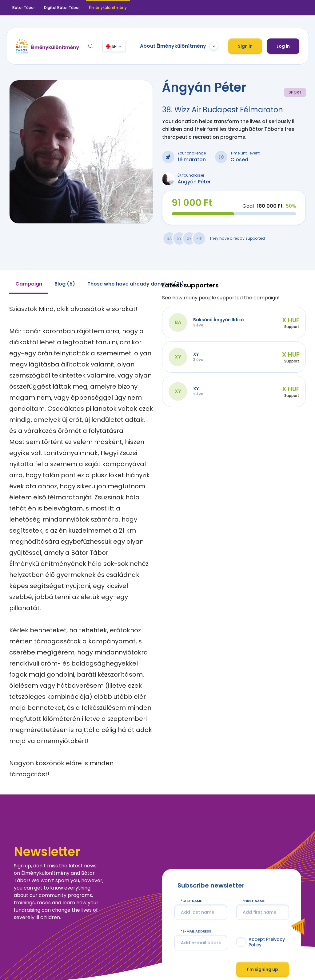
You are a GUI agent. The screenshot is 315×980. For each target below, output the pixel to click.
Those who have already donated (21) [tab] (136, 284)
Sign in (245, 46)
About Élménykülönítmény (179, 46)
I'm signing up (263, 969)
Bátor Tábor (24, 8)
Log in (283, 46)
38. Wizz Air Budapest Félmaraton (223, 110)
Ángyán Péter (194, 182)
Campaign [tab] (29, 284)
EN (114, 46)
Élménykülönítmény (108, 8)
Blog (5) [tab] (65, 284)
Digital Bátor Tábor (62, 8)
